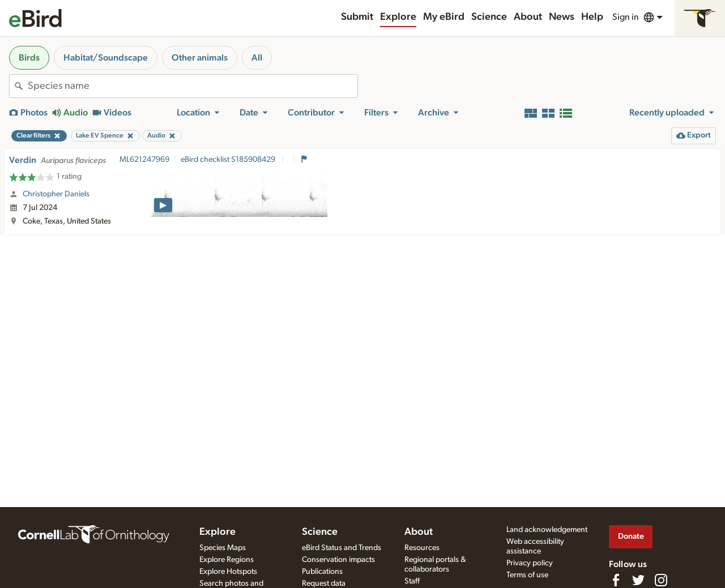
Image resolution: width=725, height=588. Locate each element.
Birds (29, 58)
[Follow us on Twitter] (638, 580)
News (562, 17)
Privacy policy (530, 563)
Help (592, 17)
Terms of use (527, 575)
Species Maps (223, 548)
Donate (631, 536)
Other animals (200, 58)
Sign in (626, 17)
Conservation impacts (338, 560)
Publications (322, 572)
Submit (357, 17)
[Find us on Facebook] (616, 580)
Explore (398, 17)
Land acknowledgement (547, 530)
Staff (412, 581)
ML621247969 (144, 160)
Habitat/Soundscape (106, 58)
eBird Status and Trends (342, 548)
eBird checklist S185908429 (229, 160)
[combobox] (193, 86)
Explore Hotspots (228, 572)
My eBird (444, 17)
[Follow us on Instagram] (661, 580)
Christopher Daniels (56, 194)
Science (489, 17)
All (257, 58)
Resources (422, 548)
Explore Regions (227, 560)
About (528, 17)
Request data (324, 583)
